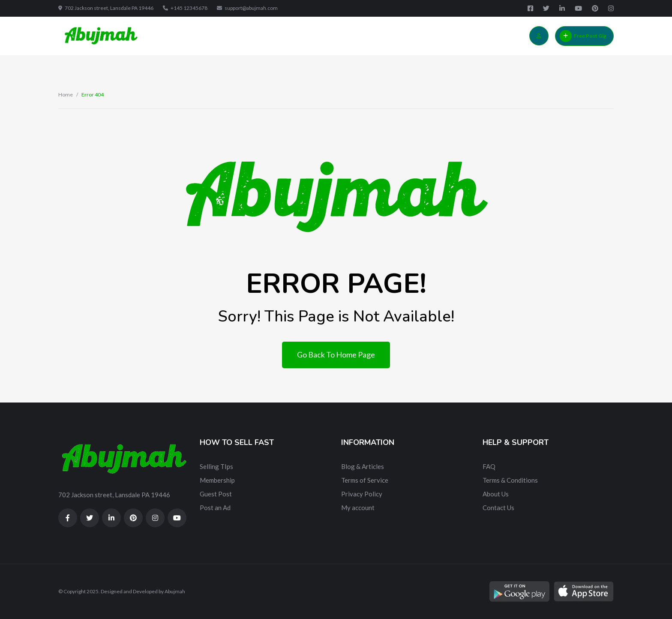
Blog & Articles (363, 466)
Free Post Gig (583, 36)
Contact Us (498, 508)
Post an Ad (215, 508)
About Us (496, 494)
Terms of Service (365, 480)
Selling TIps (216, 466)
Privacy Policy (362, 494)
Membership (217, 480)
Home (66, 95)
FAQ (489, 466)
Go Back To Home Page (336, 355)
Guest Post (216, 494)
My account (358, 508)
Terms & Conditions (510, 480)
